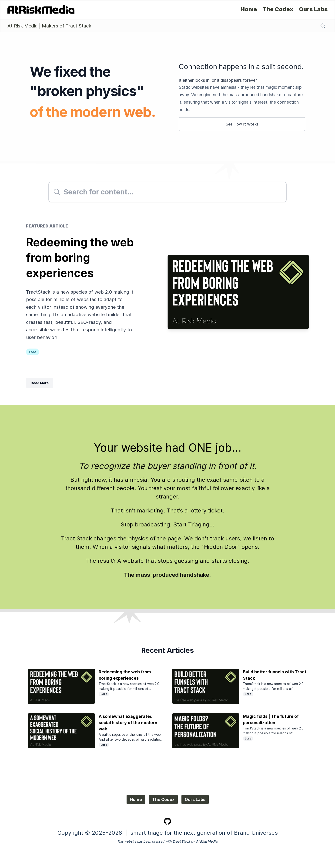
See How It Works (242, 124)
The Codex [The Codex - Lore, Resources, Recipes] (278, 9)
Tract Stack (181, 841)
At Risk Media (207, 841)
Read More (40, 383)
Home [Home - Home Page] (249, 9)
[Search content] (323, 26)
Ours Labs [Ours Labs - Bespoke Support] (313, 9)
